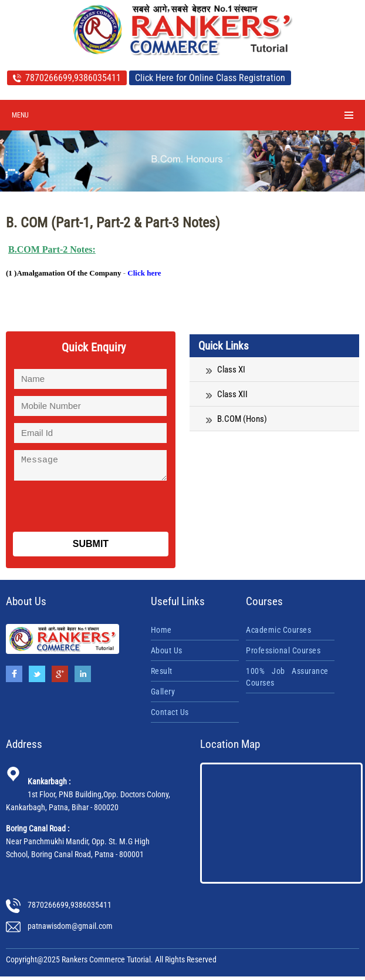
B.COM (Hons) (236, 419)
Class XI (226, 370)
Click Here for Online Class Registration (210, 78)
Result (162, 674)
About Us (167, 654)
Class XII (227, 394)
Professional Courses (283, 654)
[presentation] (95, 507)
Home (161, 633)
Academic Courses (278, 633)
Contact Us (170, 716)
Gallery (163, 695)
